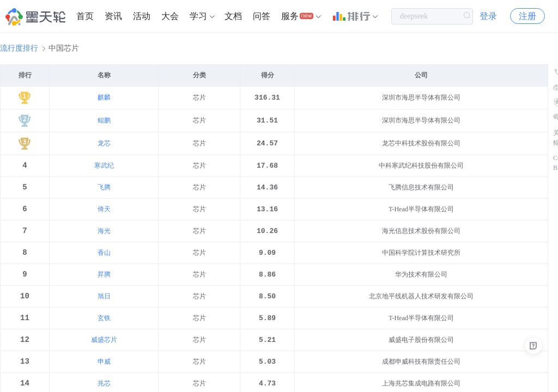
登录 (488, 16)
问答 (262, 16)
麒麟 (104, 97)
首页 (85, 16)
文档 (233, 16)
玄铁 (104, 327)
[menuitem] (85, 16)
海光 (104, 236)
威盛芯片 (104, 350)
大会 (170, 16)
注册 (527, 16)
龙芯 (104, 144)
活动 (142, 16)
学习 (198, 16)
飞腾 (104, 190)
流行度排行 (19, 48)
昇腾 (104, 281)
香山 (104, 259)
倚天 (104, 213)
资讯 (113, 16)
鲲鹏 (104, 121)
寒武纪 (104, 167)
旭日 (104, 304)
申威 (104, 373)
